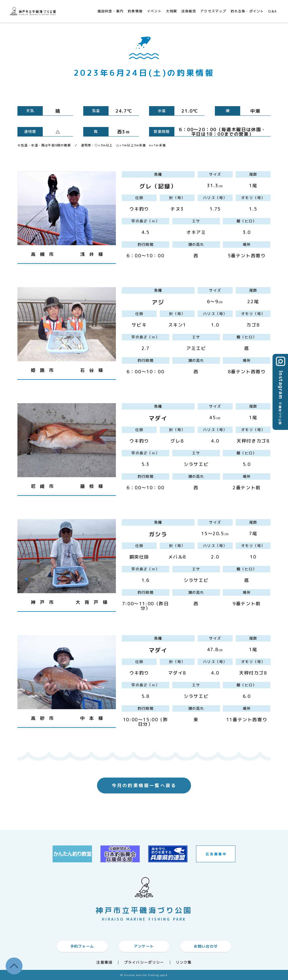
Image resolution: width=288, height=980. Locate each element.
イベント (154, 11)
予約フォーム (82, 946)
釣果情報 (135, 11)
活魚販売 (189, 11)
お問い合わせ (206, 946)
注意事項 (104, 962)
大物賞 (172, 11)
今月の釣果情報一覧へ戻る (144, 785)
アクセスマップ (213, 11)
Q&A (272, 11)
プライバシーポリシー (144, 962)
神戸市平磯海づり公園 (34, 11)
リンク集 (184, 962)
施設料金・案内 (111, 11)
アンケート (144, 946)
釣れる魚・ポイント (247, 11)
